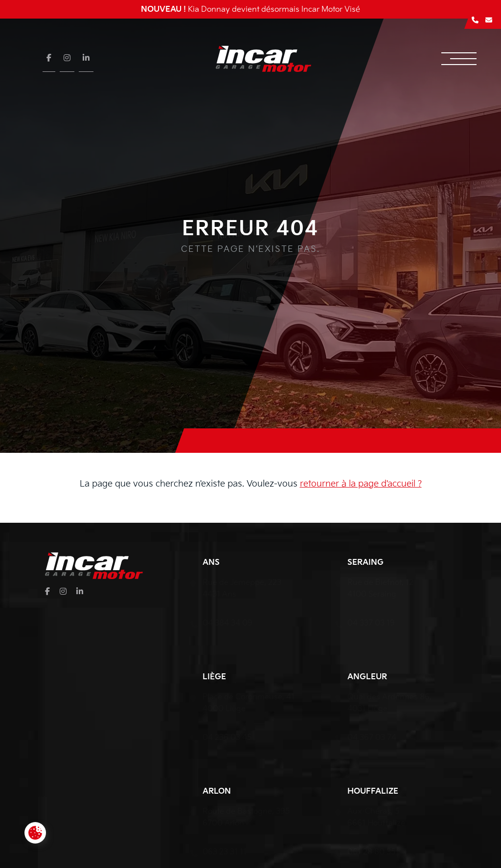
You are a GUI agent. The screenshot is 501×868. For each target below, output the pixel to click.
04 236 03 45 (227, 738)
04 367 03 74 (372, 738)
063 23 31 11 (225, 852)
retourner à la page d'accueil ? (361, 484)
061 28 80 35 (371, 852)
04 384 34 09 (228, 623)
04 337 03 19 (371, 623)
